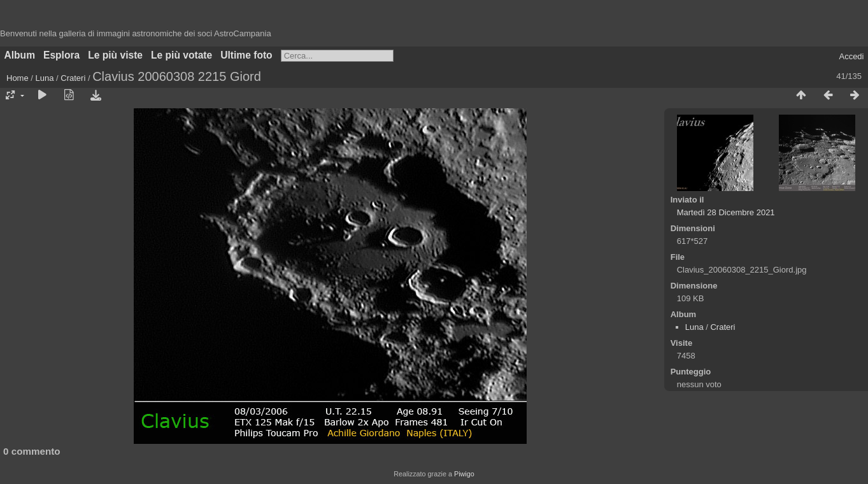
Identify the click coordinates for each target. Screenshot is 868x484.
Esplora (61, 55)
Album (20, 55)
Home (18, 78)
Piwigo (464, 474)
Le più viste (115, 55)
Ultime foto (246, 55)
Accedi (851, 56)
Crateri (73, 78)
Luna (45, 78)
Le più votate (181, 55)
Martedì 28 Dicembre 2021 (726, 212)
